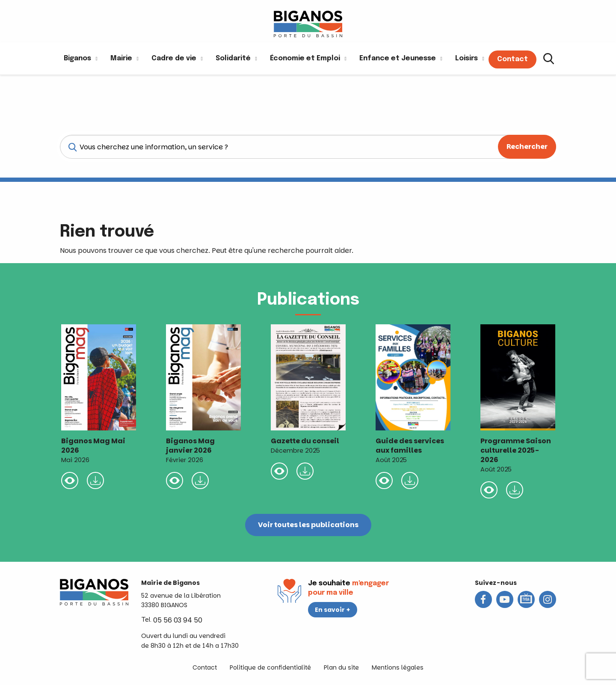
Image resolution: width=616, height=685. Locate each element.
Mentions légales (398, 667)
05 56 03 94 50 (178, 620)
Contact (205, 667)
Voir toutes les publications (308, 525)
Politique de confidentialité (270, 667)
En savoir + (333, 610)
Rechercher (527, 147)
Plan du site (341, 667)
